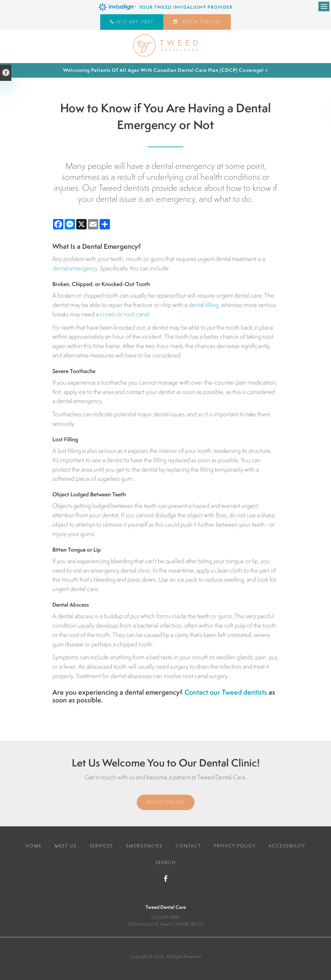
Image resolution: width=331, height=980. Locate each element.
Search (166, 862)
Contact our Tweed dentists (226, 692)
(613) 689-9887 (135, 22)
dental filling (203, 305)
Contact (188, 846)
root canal (136, 314)
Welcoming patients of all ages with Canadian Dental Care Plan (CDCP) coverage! (163, 70)
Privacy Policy (235, 846)
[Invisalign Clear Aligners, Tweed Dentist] (165, 7)
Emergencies (144, 846)
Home (34, 846)
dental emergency (75, 268)
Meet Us (66, 846)
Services (101, 846)
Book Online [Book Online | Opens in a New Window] (201, 22)
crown (108, 314)
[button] (302, 111)
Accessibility (287, 846)
